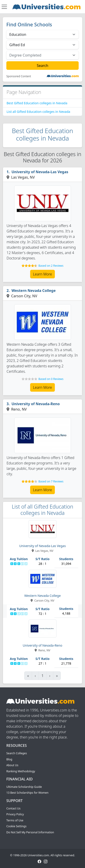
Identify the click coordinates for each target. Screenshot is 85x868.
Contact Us (13, 808)
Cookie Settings (16, 826)
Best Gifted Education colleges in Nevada (37, 103)
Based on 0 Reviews (51, 379)
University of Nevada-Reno (36, 404)
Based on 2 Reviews (51, 266)
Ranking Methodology (21, 771)
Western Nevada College (34, 291)
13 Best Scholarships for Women (27, 793)
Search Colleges (17, 753)
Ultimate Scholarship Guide (24, 787)
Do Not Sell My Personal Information (30, 832)
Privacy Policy (15, 814)
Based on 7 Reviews (51, 481)
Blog (9, 759)
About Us (12, 765)
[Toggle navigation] (4, 7)
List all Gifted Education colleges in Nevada (38, 112)
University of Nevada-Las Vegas (40, 172)
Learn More (43, 274)
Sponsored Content (19, 76)
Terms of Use (15, 820)
